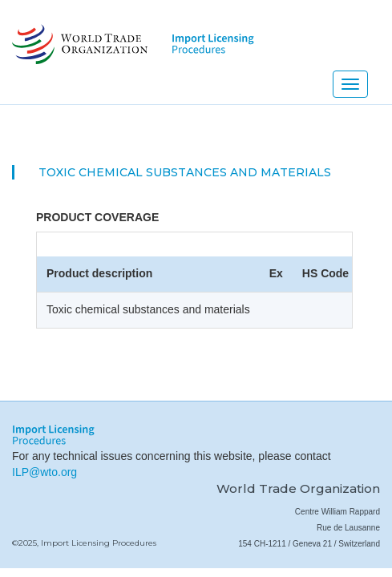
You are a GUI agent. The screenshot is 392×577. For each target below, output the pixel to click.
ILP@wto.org (44, 472)
